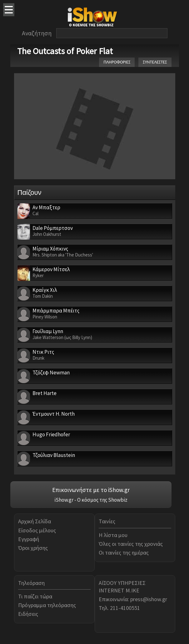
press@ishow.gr (149, 599)
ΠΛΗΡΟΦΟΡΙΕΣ (117, 62)
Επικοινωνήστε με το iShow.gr (91, 490)
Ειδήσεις (28, 614)
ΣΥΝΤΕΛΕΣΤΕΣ (155, 62)
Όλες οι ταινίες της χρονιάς (131, 544)
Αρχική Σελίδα (35, 521)
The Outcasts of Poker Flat (65, 51)
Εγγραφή (29, 539)
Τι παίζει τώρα (35, 596)
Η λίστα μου (113, 535)
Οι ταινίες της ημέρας (124, 553)
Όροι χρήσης (33, 548)
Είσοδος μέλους (37, 530)
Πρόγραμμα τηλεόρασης (47, 605)
